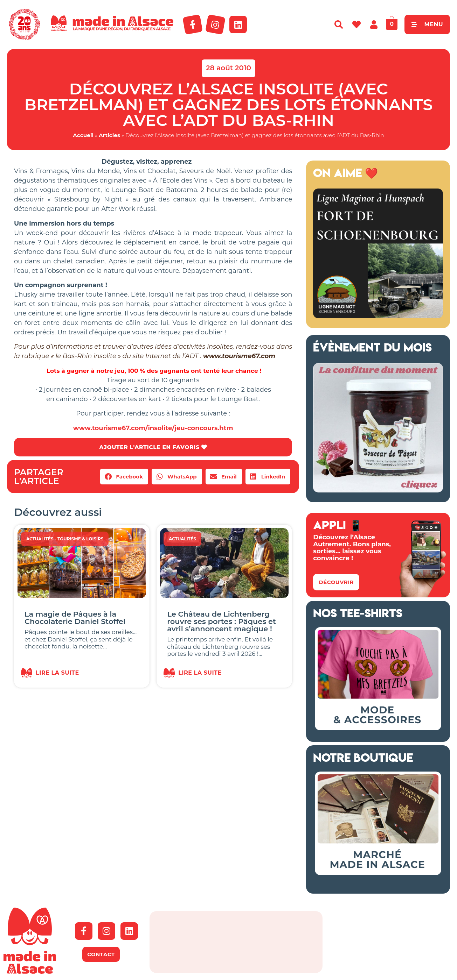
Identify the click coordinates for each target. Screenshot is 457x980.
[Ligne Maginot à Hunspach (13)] (378, 316)
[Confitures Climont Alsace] (378, 490)
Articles (109, 135)
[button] (124, 477)
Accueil (83, 135)
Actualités (40, 539)
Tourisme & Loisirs (81, 539)
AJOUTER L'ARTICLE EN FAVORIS (153, 447)
